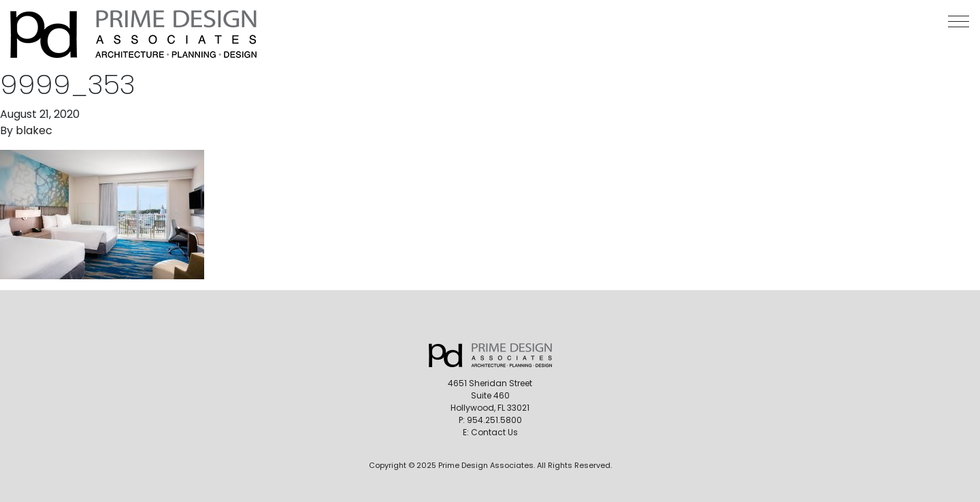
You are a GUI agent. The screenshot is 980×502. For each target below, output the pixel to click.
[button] (959, 21)
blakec (34, 130)
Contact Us (494, 432)
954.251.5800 (494, 420)
